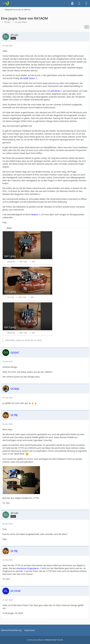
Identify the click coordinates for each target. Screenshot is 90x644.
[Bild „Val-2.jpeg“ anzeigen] (27, 283)
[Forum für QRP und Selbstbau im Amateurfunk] (5, 4)
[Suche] (72, 4)
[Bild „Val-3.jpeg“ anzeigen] (27, 319)
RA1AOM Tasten (27, 78)
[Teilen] (87, 27)
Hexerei (34, 214)
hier (21, 571)
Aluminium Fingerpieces (28, 568)
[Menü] (86, 4)
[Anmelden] (79, 4)
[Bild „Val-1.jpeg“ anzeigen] (27, 248)
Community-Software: (45, 640)
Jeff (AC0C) (56, 91)
